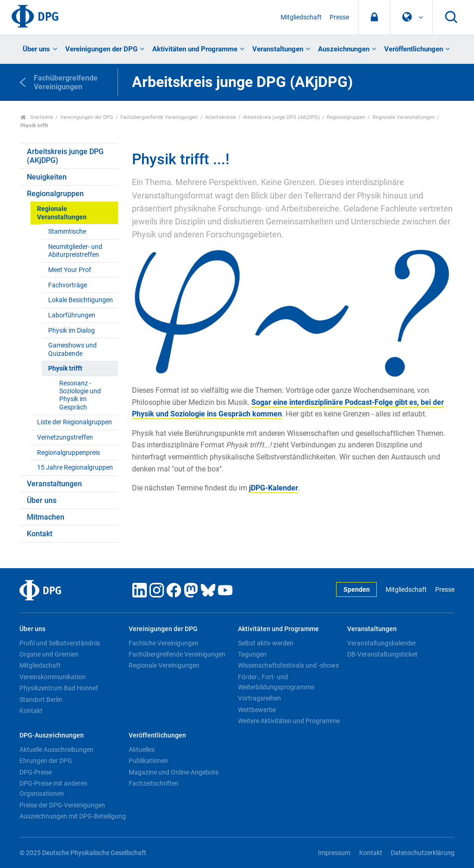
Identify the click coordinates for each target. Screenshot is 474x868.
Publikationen (148, 761)
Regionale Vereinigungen (164, 665)
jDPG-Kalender (274, 488)
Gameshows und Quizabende (72, 349)
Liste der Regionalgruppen (75, 422)
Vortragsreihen (259, 698)
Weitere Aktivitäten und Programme (289, 721)
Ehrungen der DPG (46, 761)
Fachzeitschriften (154, 783)
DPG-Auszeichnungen (52, 735)
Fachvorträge (68, 285)
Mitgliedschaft (301, 17)
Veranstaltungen (278, 49)
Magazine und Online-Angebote (174, 772)
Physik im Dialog (72, 331)
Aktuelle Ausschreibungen (56, 750)
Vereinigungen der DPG (101, 49)
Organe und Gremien (49, 654)
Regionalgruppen (346, 117)
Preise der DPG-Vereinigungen (62, 805)
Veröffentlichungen (414, 49)
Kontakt (40, 534)
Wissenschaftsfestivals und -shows (288, 665)
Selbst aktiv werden (266, 643)
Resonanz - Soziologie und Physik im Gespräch (80, 395)
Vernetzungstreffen (65, 437)
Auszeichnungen (344, 49)
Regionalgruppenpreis (69, 453)
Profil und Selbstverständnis (60, 643)
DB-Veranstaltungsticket (382, 654)
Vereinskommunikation (53, 677)
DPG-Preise (36, 772)
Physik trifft (65, 369)
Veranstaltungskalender (382, 643)
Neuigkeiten (47, 177)
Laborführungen (72, 315)
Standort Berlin (41, 700)
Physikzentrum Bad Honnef (59, 688)
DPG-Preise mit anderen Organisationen (53, 788)
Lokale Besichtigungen (81, 300)
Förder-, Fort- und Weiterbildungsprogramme (276, 682)
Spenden (357, 590)
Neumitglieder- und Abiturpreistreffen (75, 251)
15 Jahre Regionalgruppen (75, 468)
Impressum (334, 853)
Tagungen (252, 654)
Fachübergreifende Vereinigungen (159, 117)
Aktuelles (142, 750)
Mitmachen (46, 517)
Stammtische (67, 232)
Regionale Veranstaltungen (404, 117)
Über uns (36, 49)
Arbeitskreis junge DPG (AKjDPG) (281, 117)
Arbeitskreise (221, 117)
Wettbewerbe (257, 710)
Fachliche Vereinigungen (164, 643)
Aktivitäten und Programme (195, 49)
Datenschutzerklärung (423, 853)
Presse (339, 17)
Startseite (37, 117)
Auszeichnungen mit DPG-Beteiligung (73, 816)
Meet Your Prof (70, 270)
